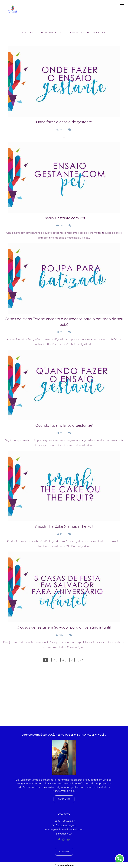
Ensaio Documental (88, 32)
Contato (64, 852)
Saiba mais (64, 799)
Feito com (64, 865)
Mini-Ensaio (52, 32)
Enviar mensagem (66, 825)
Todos (28, 32)
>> (82, 660)
